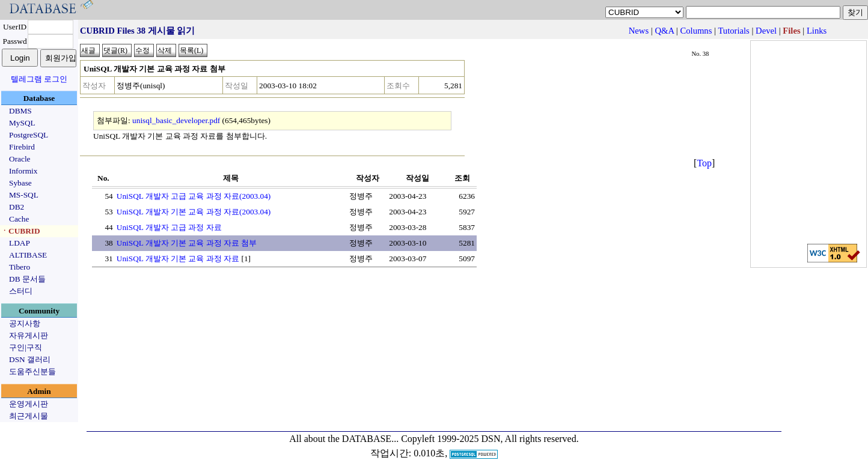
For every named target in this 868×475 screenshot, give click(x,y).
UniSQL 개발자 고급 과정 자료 (169, 227)
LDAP (20, 243)
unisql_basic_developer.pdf (176, 120)
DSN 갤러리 (30, 359)
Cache (19, 219)
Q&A (664, 31)
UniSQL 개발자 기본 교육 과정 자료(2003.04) (194, 212)
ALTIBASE (28, 255)
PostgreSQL (29, 135)
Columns (696, 31)
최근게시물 (29, 416)
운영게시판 (29, 404)
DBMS (20, 111)
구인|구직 (26, 347)
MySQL (22, 123)
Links (817, 31)
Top (704, 163)
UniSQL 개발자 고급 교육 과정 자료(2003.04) (194, 196)
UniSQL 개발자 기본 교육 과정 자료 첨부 (187, 243)
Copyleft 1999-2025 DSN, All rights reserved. (490, 439)
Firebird (22, 147)
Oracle (20, 159)
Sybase (20, 183)
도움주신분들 (32, 371)
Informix (23, 171)
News (639, 31)
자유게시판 (29, 335)
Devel (766, 31)
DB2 (17, 207)
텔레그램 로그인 (39, 79)
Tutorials (733, 31)
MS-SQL (24, 195)
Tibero (20, 267)
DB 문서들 (27, 279)
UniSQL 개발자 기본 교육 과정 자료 (178, 259)
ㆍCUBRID (20, 231)
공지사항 (25, 323)
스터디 (21, 291)
